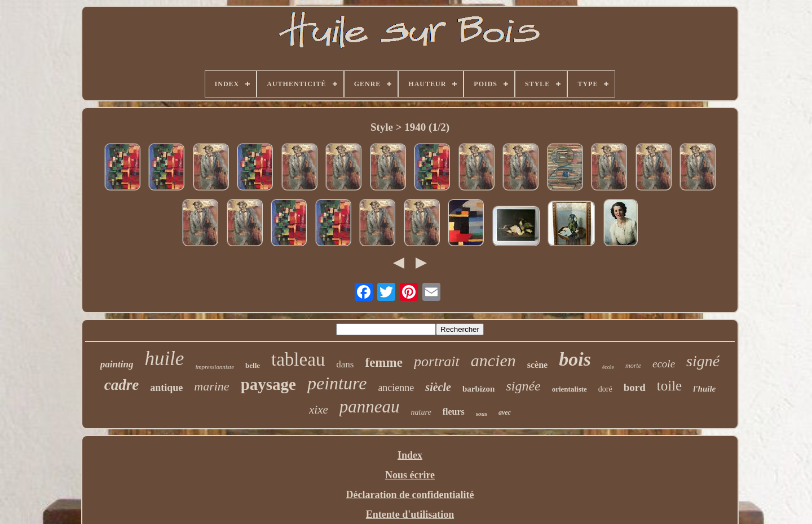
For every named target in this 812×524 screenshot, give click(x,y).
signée (523, 386)
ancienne (396, 388)
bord (635, 387)
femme (383, 363)
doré (605, 389)
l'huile (704, 389)
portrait (437, 361)
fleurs (454, 412)
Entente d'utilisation (410, 514)
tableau (298, 359)
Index (410, 455)
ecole (664, 364)
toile (669, 386)
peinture (337, 383)
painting (117, 364)
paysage (268, 384)
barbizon (479, 389)
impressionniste (215, 367)
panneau (370, 407)
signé (703, 361)
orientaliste (570, 389)
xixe (319, 410)
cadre (122, 385)
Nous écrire (410, 475)
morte (633, 366)
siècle (438, 387)
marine (211, 386)
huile (164, 359)
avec (505, 412)
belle (253, 365)
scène (537, 365)
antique (166, 388)
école (608, 367)
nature (421, 412)
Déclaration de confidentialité (410, 495)
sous (482, 414)
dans (345, 364)
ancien (493, 360)
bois (575, 359)
